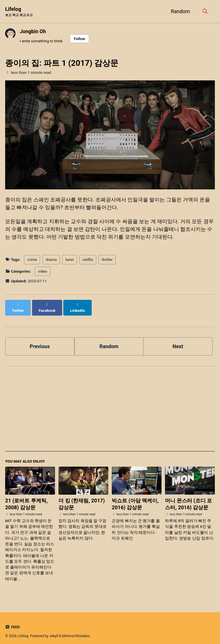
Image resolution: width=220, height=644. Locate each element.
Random (180, 11)
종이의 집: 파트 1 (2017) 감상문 (62, 63)
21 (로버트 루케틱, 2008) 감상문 (26, 499)
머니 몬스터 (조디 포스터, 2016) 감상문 (188, 499)
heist (69, 261)
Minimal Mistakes (76, 631)
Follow (80, 39)
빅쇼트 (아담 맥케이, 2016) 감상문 (135, 499)
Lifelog (19, 12)
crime (32, 261)
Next (178, 341)
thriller (107, 261)
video (42, 272)
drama (51, 261)
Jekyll (54, 631)
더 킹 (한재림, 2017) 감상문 (82, 499)
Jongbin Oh (33, 31)
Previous (40, 341)
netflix (88, 261)
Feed (13, 622)
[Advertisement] (110, 407)
